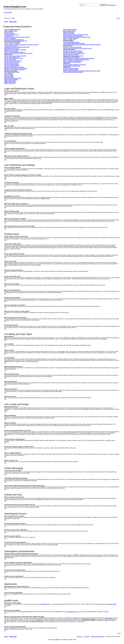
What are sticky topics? (10, 81)
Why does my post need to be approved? (15, 70)
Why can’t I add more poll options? (13, 61)
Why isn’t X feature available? (71, 70)
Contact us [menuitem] (80, 637)
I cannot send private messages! (71, 42)
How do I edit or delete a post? (12, 57)
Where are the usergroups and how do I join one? (76, 35)
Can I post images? (9, 77)
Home (6, 637)
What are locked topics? (10, 82)
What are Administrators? (69, 31)
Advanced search (111, 5)
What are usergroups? (69, 33)
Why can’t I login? (9, 36)
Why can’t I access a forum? (11, 63)
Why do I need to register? (11, 31)
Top (5, 95)
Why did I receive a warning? (12, 66)
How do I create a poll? (10, 60)
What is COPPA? (9, 32)
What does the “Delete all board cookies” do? (16, 41)
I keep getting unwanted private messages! (74, 43)
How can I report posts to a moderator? (14, 67)
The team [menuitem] (87, 637)
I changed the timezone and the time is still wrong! (17, 47)
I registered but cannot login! (11, 35)
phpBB (43, 199)
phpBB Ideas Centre (72, 612)
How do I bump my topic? (11, 71)
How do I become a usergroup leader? (73, 36)
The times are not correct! (11, 46)
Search (103, 5)
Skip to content (8, 12)
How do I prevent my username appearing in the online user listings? (22, 45)
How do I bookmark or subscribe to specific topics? (76, 60)
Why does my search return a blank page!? (74, 53)
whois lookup (108, 618)
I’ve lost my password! (10, 38)
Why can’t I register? (9, 33)
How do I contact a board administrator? (73, 72)
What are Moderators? (69, 32)
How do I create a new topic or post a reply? (15, 56)
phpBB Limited (46, 604)
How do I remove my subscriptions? (72, 62)
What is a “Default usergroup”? (71, 38)
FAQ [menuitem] (13, 18)
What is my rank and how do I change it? (15, 52)
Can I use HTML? (9, 75)
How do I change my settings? (12, 43)
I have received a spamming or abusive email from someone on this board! (82, 45)
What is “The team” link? (69, 40)
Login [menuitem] (118, 18)
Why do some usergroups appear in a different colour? (77, 37)
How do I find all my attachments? (72, 66)
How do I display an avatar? (11, 51)
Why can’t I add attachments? (12, 65)
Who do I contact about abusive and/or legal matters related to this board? (82, 71)
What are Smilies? (9, 76)
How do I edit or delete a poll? (12, 62)
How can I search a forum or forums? (72, 51)
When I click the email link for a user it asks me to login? (18, 53)
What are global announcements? (13, 78)
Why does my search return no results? (73, 52)
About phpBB (112, 604)
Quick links (7, 18)
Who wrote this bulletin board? (71, 68)
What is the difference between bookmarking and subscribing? (79, 58)
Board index (13, 637)
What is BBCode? (9, 73)
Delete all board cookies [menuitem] (98, 637)
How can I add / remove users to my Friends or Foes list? (77, 48)
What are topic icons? (10, 83)
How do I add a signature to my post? (14, 58)
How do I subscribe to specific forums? (73, 61)
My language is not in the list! (12, 48)
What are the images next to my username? (15, 50)
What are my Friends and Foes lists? (72, 47)
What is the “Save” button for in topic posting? (16, 68)
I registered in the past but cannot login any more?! (17, 37)
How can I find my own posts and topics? (73, 56)
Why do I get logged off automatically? (14, 40)
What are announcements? (11, 80)
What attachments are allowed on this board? (75, 65)
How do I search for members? (71, 55)
